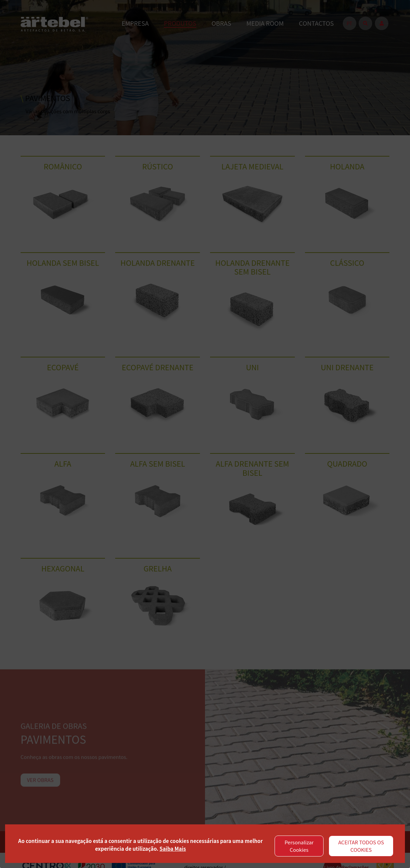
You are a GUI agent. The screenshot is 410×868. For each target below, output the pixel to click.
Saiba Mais (173, 849)
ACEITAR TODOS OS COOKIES (361, 846)
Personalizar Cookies (299, 846)
